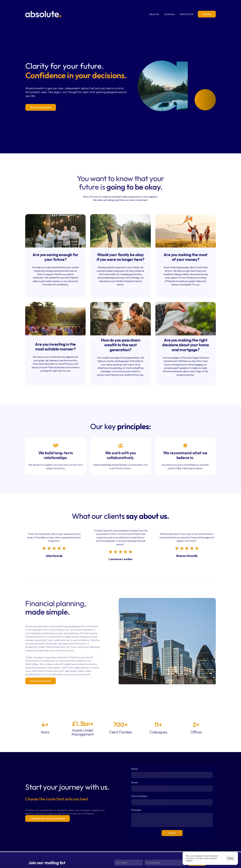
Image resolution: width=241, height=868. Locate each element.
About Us (154, 14)
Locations (169, 14)
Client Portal (186, 14)
